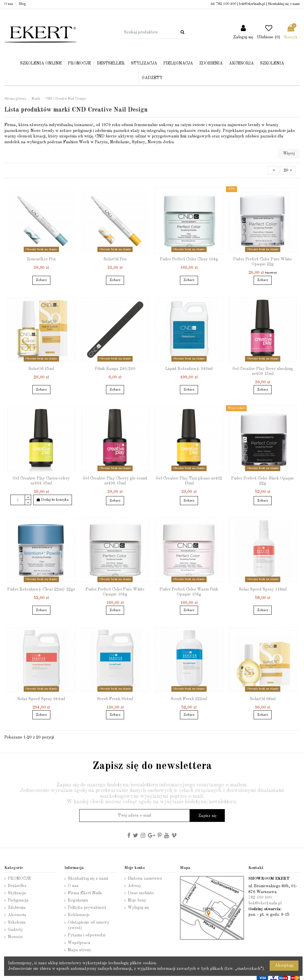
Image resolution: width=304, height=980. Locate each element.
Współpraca (79, 943)
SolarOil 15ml (41, 369)
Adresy (135, 886)
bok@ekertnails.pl (252, 4)
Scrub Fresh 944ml (115, 699)
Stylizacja (17, 893)
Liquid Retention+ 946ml (189, 369)
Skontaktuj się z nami (284, 4)
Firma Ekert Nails (85, 893)
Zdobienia (17, 908)
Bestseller (17, 886)
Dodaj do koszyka (53, 500)
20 (288, 170)
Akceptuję (284, 965)
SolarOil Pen (115, 259)
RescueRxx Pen (41, 259)
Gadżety (15, 930)
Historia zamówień (145, 879)
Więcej (289, 153)
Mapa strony (79, 950)
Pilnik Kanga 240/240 (115, 369)
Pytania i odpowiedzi (87, 935)
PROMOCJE (19, 879)
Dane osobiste (141, 893)
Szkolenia (17, 922)
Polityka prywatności (87, 908)
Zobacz (41, 280)
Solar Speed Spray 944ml (41, 699)
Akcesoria (17, 915)
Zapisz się (207, 816)
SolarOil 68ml (263, 699)
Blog (22, 4)
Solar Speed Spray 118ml (263, 589)
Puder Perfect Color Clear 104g (189, 259)
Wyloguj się (138, 908)
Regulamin (78, 900)
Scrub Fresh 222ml (189, 699)
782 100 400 (226, 4)
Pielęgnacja (18, 900)
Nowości (15, 937)
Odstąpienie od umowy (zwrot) (89, 925)
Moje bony (137, 900)
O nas (9, 4)
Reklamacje (79, 915)
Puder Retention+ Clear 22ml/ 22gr (41, 589)
